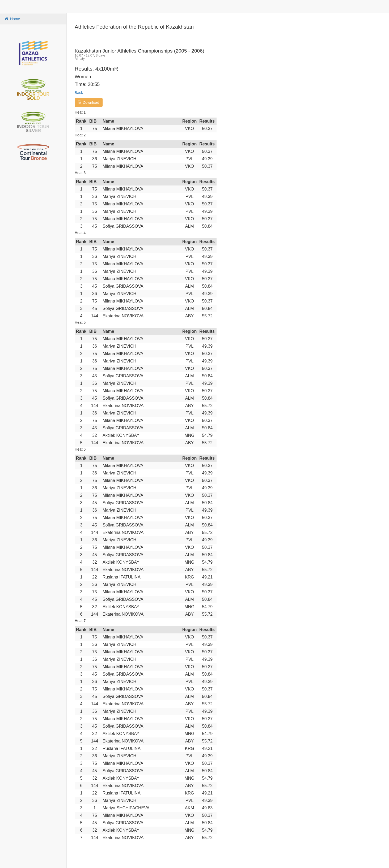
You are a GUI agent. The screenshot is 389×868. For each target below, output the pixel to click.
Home (12, 19)
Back (79, 93)
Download (89, 102)
